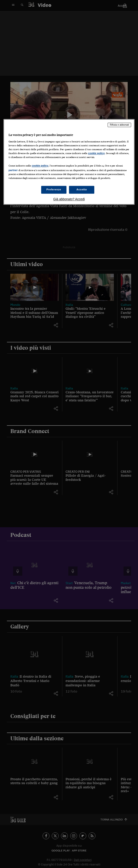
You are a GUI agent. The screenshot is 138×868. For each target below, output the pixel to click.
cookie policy (96, 153)
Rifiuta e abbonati (119, 125)
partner (13, 170)
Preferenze (54, 190)
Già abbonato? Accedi (69, 199)
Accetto (82, 190)
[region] (69, 162)
